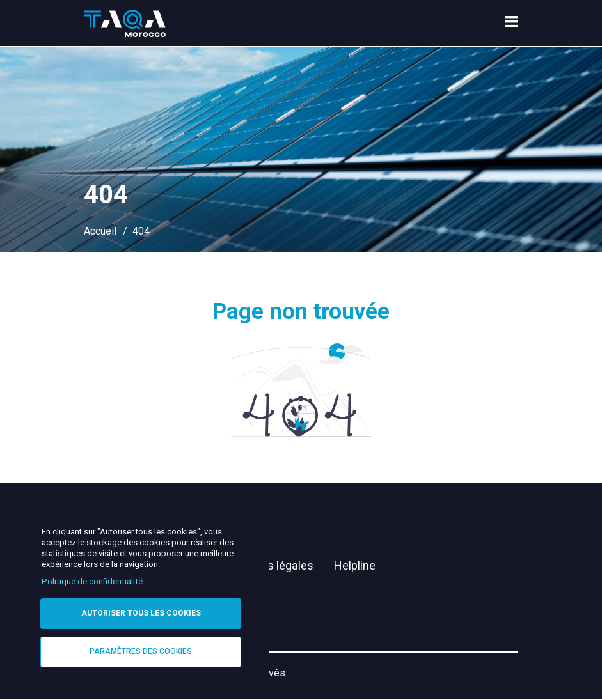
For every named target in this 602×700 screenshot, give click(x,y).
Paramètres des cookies (141, 651)
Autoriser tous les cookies (141, 613)
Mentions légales (269, 565)
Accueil (100, 231)
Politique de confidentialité (92, 581)
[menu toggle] (511, 23)
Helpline (355, 565)
